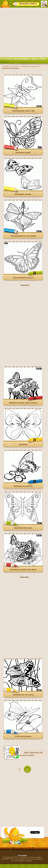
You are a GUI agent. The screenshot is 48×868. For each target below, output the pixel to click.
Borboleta (23, 444)
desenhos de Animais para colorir (28, 754)
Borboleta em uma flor (23, 486)
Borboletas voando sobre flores (23, 570)
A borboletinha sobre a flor (23, 111)
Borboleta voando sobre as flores (23, 403)
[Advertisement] (24, 32)
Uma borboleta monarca (23, 278)
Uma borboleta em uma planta (23, 236)
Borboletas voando (23, 194)
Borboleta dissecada (23, 528)
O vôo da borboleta (23, 736)
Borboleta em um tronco (23, 695)
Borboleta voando (23, 153)
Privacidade (22, 855)
